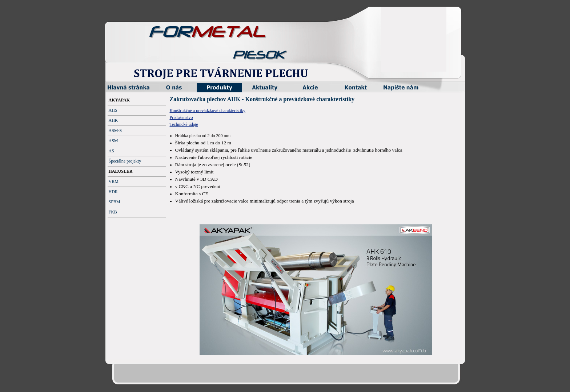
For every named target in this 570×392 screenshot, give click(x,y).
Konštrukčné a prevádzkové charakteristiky (208, 111)
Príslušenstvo (181, 117)
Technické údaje (184, 124)
